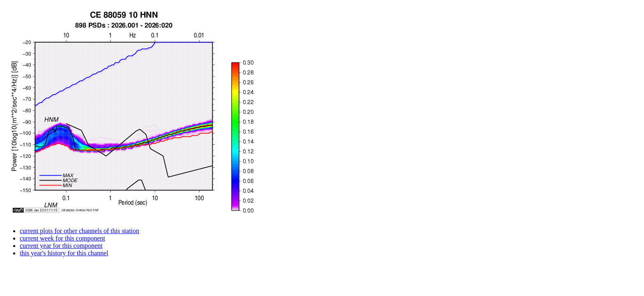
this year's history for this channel (64, 253)
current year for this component (61, 246)
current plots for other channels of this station (79, 231)
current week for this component (62, 238)
